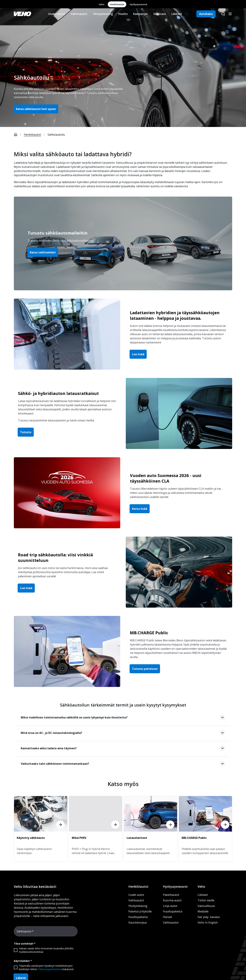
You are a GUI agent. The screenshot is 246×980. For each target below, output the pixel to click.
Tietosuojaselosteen (49, 969)
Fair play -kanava (209, 917)
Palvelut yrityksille (140, 911)
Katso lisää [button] (140, 509)
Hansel (167, 917)
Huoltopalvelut (138, 917)
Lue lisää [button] (138, 354)
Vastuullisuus (206, 906)
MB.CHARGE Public (149, 633)
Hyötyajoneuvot (138, 4)
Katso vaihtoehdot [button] (43, 252)
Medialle (203, 911)
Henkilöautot (117, 4)
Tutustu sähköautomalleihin (58, 233)
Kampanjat (140, 14)
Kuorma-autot (172, 900)
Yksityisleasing (103, 14)
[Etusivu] (19, 135)
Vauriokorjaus (138, 922)
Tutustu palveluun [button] (145, 669)
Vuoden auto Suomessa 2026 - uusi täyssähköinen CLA (166, 478)
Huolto (123, 14)
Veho (102, 4)
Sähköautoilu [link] (56, 135)
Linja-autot (170, 906)
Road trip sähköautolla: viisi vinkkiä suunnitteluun (55, 557)
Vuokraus (160, 14)
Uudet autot (57, 14)
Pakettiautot (171, 895)
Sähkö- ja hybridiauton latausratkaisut (58, 393)
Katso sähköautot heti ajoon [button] (36, 109)
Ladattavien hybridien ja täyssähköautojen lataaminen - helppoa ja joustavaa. (175, 315)
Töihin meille (206, 900)
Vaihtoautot (79, 14)
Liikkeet (177, 14)
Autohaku (206, 14)
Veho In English (208, 922)
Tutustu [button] (26, 432)
